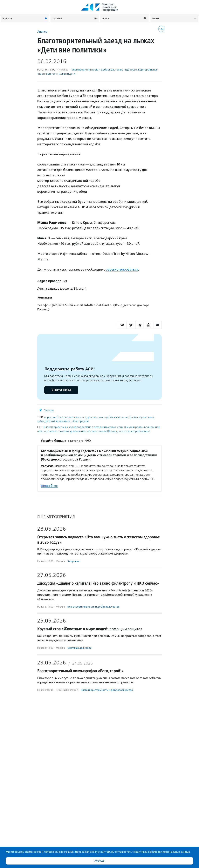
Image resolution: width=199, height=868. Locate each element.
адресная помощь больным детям (106, 417)
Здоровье (131, 70)
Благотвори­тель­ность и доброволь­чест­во (97, 70)
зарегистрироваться (122, 269)
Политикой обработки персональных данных (162, 852)
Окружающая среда (79, 648)
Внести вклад (61, 390)
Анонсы (42, 32)
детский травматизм (58, 421)
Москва (49, 410)
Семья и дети (67, 74)
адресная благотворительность (64, 417)
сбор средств (80, 421)
